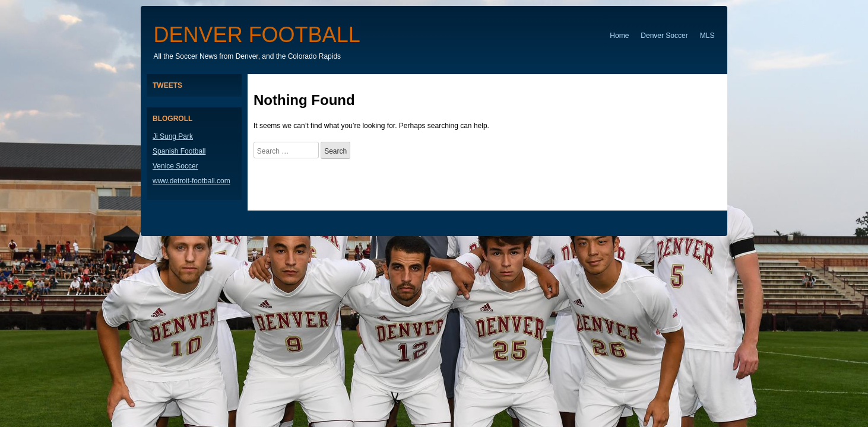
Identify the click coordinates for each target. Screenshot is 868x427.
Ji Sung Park (173, 136)
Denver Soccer (664, 36)
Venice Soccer (175, 166)
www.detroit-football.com (191, 181)
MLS (707, 36)
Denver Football (257, 35)
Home (619, 36)
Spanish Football (179, 151)
